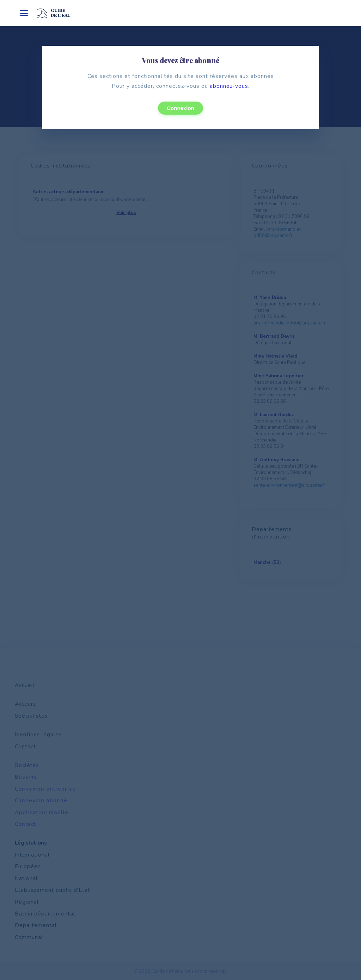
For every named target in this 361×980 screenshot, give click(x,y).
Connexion (180, 108)
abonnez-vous (229, 86)
